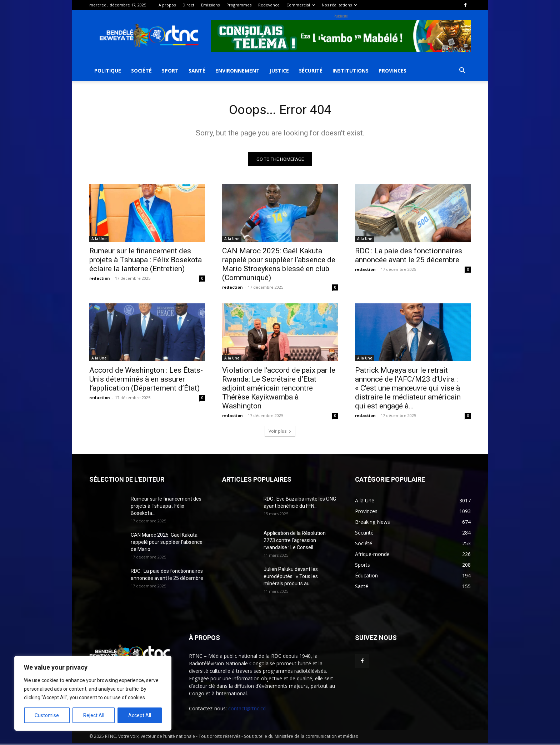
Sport (170, 71)
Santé (197, 71)
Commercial (301, 5)
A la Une (99, 241)
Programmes (239, 5)
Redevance (269, 5)
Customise (47, 715)
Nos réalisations (339, 5)
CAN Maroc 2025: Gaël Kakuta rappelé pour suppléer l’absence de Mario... (167, 544)
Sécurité (311, 71)
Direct (188, 5)
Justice (279, 71)
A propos (167, 5)
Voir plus (280, 433)
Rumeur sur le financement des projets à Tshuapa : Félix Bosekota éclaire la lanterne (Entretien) (146, 262)
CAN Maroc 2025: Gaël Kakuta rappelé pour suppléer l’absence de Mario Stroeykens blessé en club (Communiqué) (279, 266)
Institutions (351, 71)
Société (141, 71)
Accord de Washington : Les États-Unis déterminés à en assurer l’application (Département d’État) (146, 381)
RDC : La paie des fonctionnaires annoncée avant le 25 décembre (409, 257)
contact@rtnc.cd (247, 711)
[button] (462, 71)
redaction (100, 280)
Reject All (94, 715)
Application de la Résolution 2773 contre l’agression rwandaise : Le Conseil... (295, 542)
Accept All (140, 715)
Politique (108, 71)
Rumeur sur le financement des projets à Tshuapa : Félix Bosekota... (166, 508)
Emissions (210, 5)
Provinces (392, 71)
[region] (93, 693)
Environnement (237, 71)
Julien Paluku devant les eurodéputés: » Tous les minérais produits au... (291, 578)
